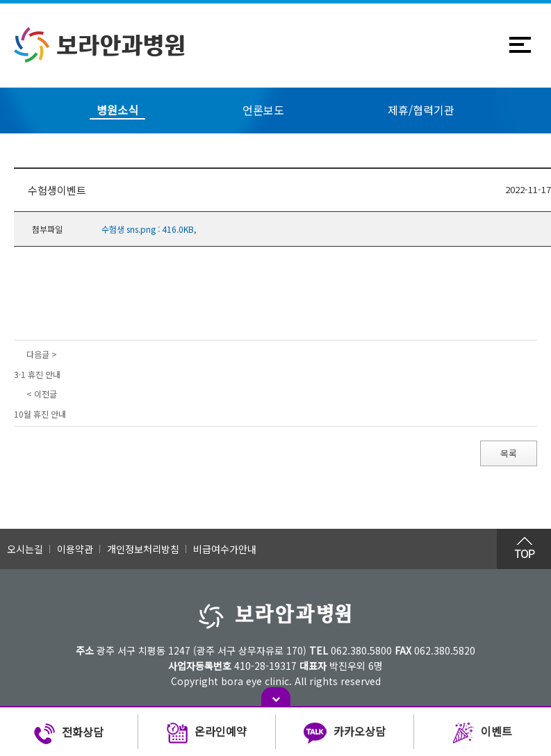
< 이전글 (42, 394)
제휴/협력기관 (421, 110)
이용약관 (75, 549)
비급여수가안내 (225, 549)
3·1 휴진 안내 (37, 374)
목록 (509, 453)
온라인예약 (207, 734)
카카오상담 (345, 734)
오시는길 (25, 549)
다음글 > (42, 354)
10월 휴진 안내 (40, 414)
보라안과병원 (100, 45)
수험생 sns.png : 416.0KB (148, 229)
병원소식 (117, 110)
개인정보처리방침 (143, 549)
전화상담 (69, 734)
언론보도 (263, 110)
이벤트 (483, 734)
